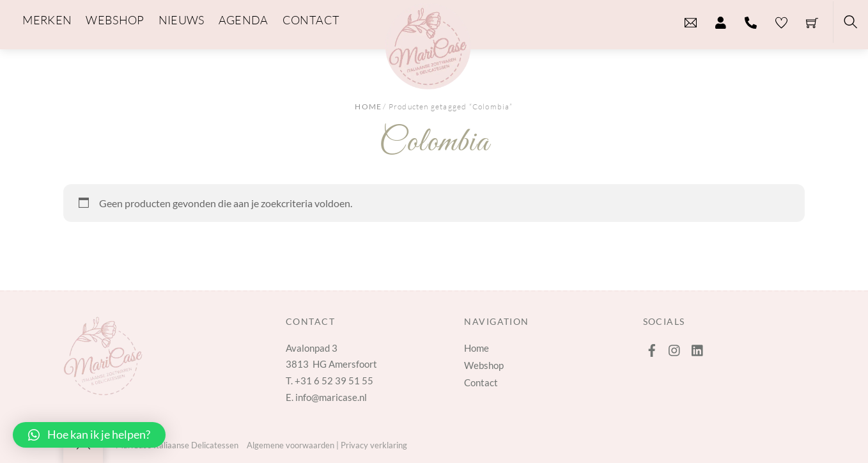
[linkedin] (698, 347)
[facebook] (652, 347)
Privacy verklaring (374, 445)
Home (368, 106)
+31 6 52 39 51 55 (334, 381)
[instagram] (675, 347)
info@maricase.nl (331, 397)
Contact (481, 382)
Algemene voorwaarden (291, 445)
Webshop (484, 365)
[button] (89, 435)
